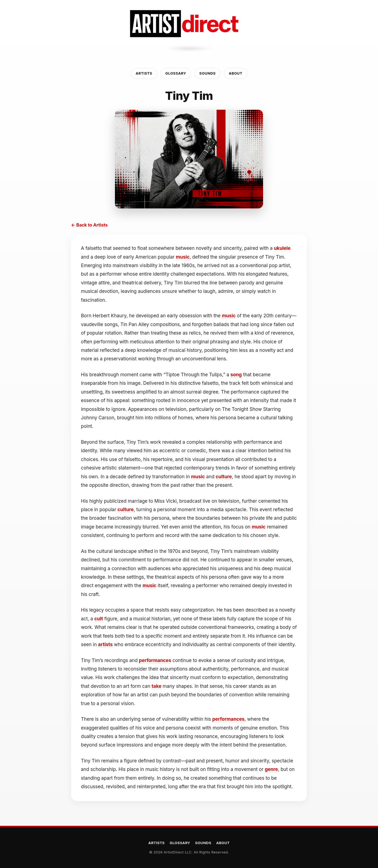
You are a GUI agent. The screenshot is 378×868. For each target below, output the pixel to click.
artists (105, 644)
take (156, 686)
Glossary (176, 73)
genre (271, 769)
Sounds (208, 73)
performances (155, 660)
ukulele (282, 248)
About (236, 73)
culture (224, 477)
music (183, 257)
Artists (144, 73)
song (236, 375)
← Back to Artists (89, 225)
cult (99, 619)
